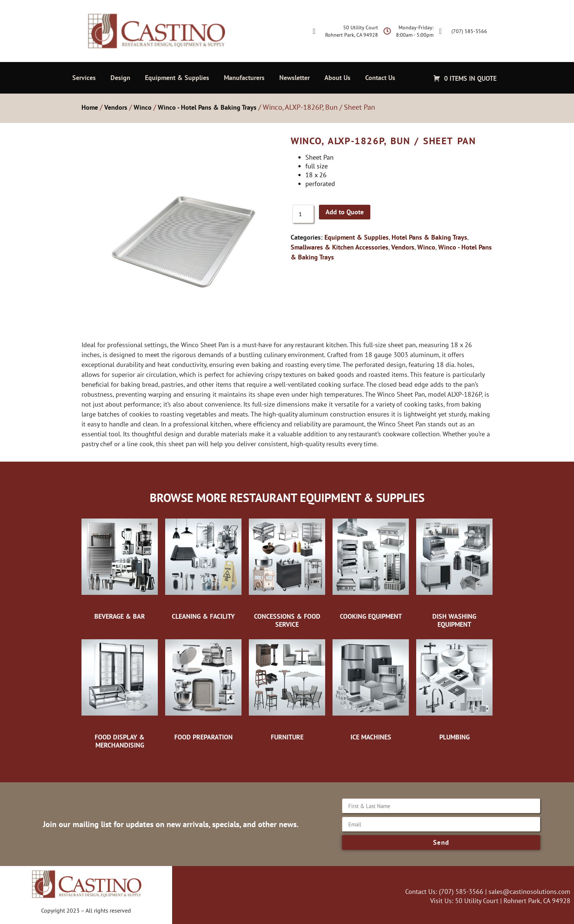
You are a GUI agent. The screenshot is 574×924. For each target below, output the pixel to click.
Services (84, 78)
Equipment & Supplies (177, 78)
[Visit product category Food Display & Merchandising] (120, 692)
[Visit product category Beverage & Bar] (120, 567)
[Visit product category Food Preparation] (203, 688)
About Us (337, 78)
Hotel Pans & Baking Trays (429, 237)
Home (90, 107)
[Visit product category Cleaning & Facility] (203, 567)
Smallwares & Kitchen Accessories (339, 247)
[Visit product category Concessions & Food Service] (287, 571)
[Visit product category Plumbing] (454, 688)
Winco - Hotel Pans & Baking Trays (207, 107)
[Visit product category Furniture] (287, 688)
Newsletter (295, 78)
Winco (143, 107)
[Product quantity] (303, 214)
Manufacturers (244, 78)
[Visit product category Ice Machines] (371, 688)
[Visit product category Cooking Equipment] (371, 567)
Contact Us (380, 78)
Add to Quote (345, 212)
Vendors (116, 107)
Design (120, 78)
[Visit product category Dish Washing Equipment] (454, 571)
